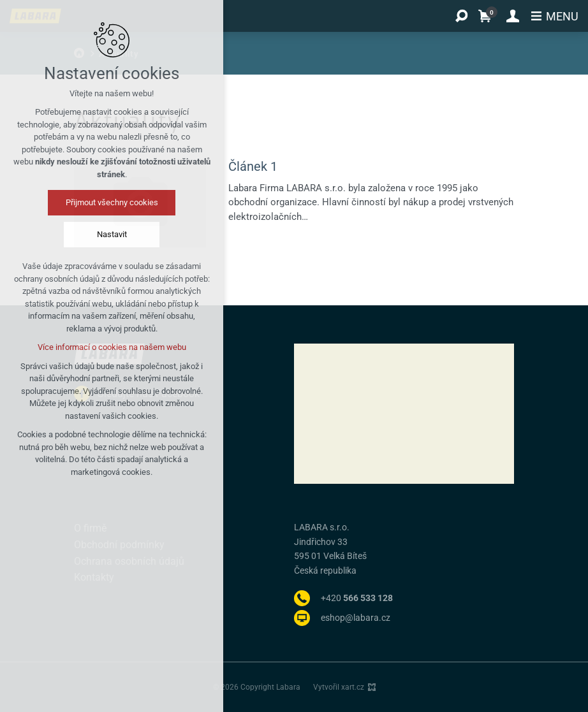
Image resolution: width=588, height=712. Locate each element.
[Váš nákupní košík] (488, 16)
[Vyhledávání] (461, 16)
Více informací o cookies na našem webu (112, 347)
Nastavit (112, 234)
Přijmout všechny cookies (112, 202)
